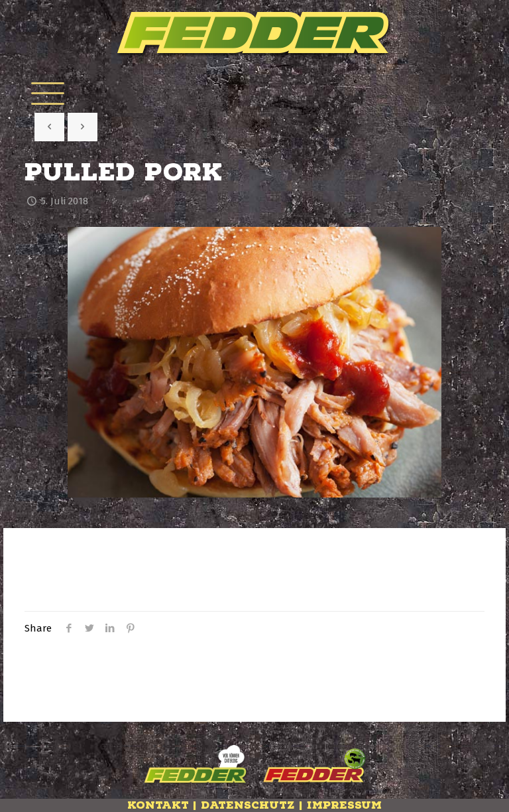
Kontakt (158, 805)
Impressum (344, 805)
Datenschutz (248, 805)
